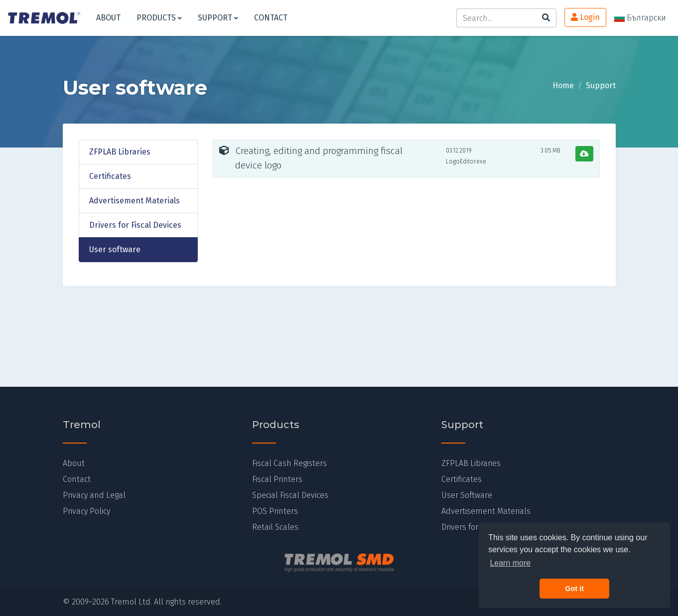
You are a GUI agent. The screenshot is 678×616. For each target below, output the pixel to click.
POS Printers (275, 511)
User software (115, 249)
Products (159, 18)
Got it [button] (574, 589)
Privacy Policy (86, 511)
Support (218, 18)
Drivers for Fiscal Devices (135, 225)
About (108, 18)
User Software (467, 495)
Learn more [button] (510, 563)
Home (563, 85)
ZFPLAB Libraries (120, 152)
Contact (271, 18)
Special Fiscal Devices (290, 495)
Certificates (110, 176)
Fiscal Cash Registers (289, 463)
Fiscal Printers (277, 479)
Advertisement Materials (135, 201)
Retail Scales (275, 527)
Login (585, 17)
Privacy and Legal (94, 495)
